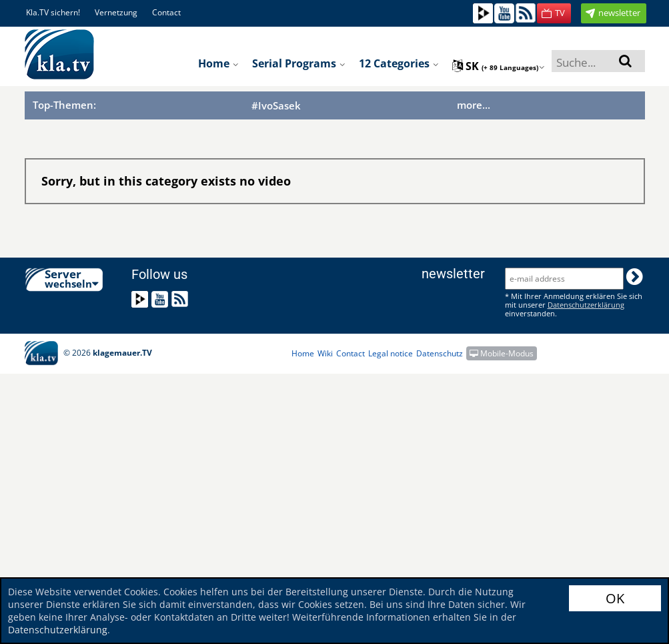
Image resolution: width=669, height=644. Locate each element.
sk (499, 66)
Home (218, 63)
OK (615, 598)
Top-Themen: (64, 105)
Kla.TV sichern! (53, 12)
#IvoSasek (276, 106)
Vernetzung (116, 12)
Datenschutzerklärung (58, 630)
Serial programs (299, 63)
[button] (554, 13)
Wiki (325, 353)
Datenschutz (440, 353)
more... (474, 105)
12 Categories (399, 63)
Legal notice (391, 353)
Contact (166, 12)
